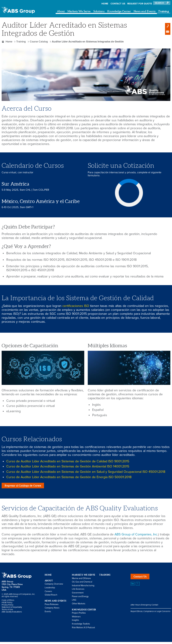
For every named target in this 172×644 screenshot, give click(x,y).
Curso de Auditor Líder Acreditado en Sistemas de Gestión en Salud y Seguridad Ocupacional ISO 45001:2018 (86, 472)
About (61, 11)
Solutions (99, 11)
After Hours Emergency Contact (144, 609)
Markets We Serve (79, 11)
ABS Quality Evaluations (12, 614)
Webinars (76, 619)
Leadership (50, 590)
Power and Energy (80, 599)
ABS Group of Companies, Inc (136, 536)
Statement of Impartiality (12, 609)
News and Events (145, 11)
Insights (75, 623)
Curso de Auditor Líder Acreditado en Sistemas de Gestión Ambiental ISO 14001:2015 (68, 466)
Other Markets (79, 606)
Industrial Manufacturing (83, 588)
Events (48, 614)
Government (78, 595)
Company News (52, 610)
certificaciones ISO (76, 306)
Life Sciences (78, 591)
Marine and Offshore (81, 581)
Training (164, 11)
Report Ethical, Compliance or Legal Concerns (150, 615)
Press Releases (52, 607)
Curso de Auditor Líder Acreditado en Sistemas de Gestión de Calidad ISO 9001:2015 (68, 461)
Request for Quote (140, 4)
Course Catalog (39, 42)
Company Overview (54, 586)
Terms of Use (7, 612)
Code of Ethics (8, 602)
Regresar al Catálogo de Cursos (28, 486)
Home (105, 4)
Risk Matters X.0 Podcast (83, 630)
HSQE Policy (7, 605)
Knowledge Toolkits (81, 626)
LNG (74, 602)
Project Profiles (79, 615)
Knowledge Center (119, 11)
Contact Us (118, 4)
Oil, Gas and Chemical (82, 584)
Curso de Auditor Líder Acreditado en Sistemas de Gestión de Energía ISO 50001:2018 (69, 477)
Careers (48, 594)
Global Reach (51, 597)
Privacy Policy (7, 607)
